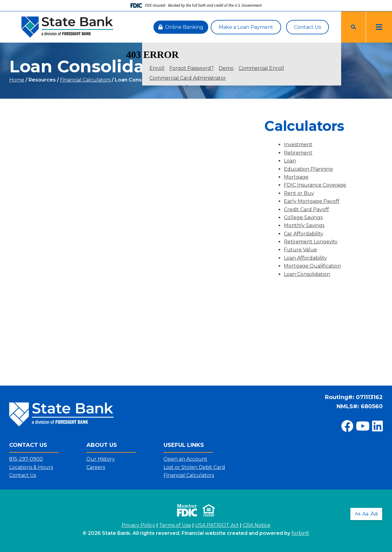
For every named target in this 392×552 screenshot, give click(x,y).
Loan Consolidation (307, 274)
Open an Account (185, 459)
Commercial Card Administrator (188, 78)
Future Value (300, 250)
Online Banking (181, 27)
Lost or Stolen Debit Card (194, 467)
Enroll (157, 68)
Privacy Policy (138, 525)
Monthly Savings (304, 225)
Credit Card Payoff (306, 209)
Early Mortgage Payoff (312, 201)
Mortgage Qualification (312, 266)
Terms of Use (175, 525)
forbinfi (300, 533)
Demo (226, 68)
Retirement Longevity (311, 242)
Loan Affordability (305, 258)
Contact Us (307, 27)
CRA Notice (257, 525)
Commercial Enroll (261, 68)
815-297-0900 (26, 459)
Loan (290, 161)
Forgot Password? (192, 68)
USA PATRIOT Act (217, 525)
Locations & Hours (31, 467)
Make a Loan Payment (246, 27)
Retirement (298, 153)
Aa (358, 514)
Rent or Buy (299, 193)
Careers (96, 467)
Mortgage (296, 177)
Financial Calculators (85, 80)
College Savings (303, 217)
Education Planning (308, 169)
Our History (101, 459)
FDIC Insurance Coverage (315, 185)
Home (17, 80)
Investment (298, 145)
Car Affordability (303, 234)
